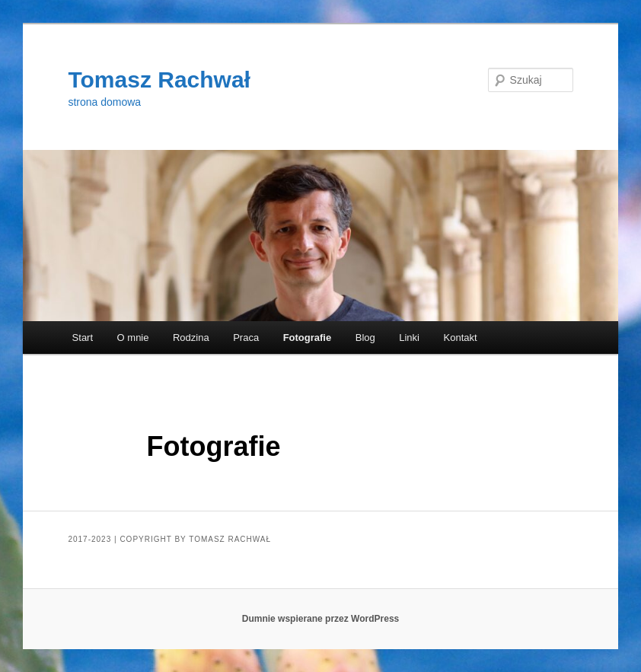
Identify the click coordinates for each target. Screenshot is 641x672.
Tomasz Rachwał (159, 80)
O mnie (133, 338)
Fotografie (308, 338)
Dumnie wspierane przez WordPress (321, 619)
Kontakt (461, 338)
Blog (365, 338)
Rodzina (191, 338)
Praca (246, 338)
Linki (409, 338)
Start (83, 338)
